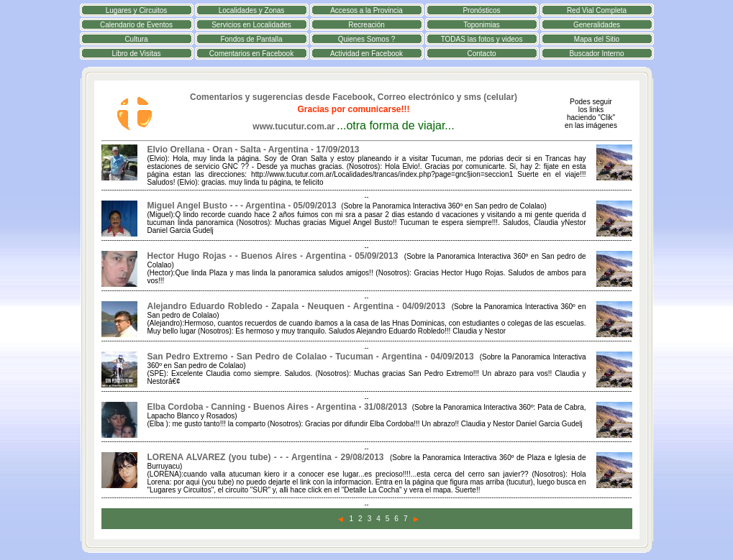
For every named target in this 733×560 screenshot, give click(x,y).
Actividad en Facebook (366, 54)
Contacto (481, 54)
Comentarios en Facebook (251, 54)
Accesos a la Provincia (366, 10)
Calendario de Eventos (136, 25)
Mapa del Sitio (597, 39)
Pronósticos (481, 10)
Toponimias (482, 25)
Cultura (136, 39)
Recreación (366, 25)
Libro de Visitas (136, 54)
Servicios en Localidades (251, 25)
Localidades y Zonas (252, 10)
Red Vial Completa (597, 10)
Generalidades (597, 25)
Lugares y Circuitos (137, 10)
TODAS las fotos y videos (482, 39)
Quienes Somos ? (367, 39)
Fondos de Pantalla (251, 39)
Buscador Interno (596, 54)
